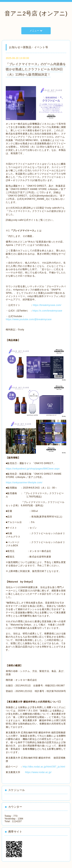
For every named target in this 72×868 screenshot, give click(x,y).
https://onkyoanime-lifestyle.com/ (24, 483)
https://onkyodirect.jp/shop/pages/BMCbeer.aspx (33, 469)
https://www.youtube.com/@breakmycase (29, 319)
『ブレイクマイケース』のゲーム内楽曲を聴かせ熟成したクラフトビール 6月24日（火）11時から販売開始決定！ (36, 69)
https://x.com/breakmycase (47, 311)
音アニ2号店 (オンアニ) (36, 13)
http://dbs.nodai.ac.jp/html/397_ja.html (44, 767)
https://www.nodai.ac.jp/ (38, 772)
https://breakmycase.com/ (47, 305)
